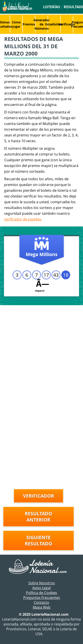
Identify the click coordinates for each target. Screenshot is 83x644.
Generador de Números (41, 24)
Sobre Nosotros (42, 583)
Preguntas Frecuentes (42, 598)
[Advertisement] (41, 349)
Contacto (41, 602)
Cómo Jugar (16, 24)
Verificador (67, 24)
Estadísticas (54, 24)
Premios (29, 24)
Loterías (52, 7)
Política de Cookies (41, 593)
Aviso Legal (41, 588)
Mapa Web (42, 607)
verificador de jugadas (23, 219)
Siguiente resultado (39, 540)
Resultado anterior (39, 517)
